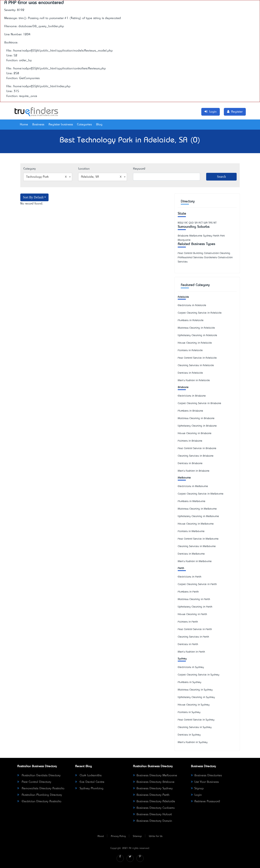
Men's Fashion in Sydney (193, 742)
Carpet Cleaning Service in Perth (197, 584)
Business (38, 125)
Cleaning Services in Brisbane (196, 456)
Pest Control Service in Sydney (196, 720)
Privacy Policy (118, 836)
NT (215, 223)
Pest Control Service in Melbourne (198, 539)
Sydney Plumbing (89, 788)
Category (30, 169)
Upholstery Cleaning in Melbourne (198, 516)
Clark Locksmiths (88, 775)
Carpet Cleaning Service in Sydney (199, 675)
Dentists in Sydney (189, 735)
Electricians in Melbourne (193, 486)
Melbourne (184, 478)
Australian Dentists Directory (39, 775)
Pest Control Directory (34, 782)
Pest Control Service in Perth (195, 629)
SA (196, 223)
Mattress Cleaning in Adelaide (196, 328)
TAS (211, 223)
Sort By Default (33, 197)
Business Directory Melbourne (155, 775)
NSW (181, 223)
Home (24, 125)
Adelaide (183, 297)
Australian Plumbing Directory (40, 795)
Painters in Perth (188, 622)
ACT (201, 223)
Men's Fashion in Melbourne (195, 561)
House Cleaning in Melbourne (196, 524)
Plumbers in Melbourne (192, 501)
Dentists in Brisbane (190, 463)
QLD (191, 223)
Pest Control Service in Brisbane (197, 448)
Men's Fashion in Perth (191, 652)
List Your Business (205, 782)
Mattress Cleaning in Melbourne (197, 509)
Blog (99, 125)
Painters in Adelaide (190, 350)
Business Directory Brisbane (154, 782)
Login (196, 795)
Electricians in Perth (190, 577)
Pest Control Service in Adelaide (197, 358)
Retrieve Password (205, 801)
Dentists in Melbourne (191, 554)
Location (84, 169)
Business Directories (206, 775)
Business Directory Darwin (153, 821)
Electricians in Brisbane (192, 396)
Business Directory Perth (151, 795)
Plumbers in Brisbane (190, 411)
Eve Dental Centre (90, 782)
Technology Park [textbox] (47, 177)
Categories (84, 125)
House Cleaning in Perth (192, 614)
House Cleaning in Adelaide (195, 343)
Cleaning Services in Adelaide (196, 365)
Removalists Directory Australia (41, 788)
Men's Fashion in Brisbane (194, 471)
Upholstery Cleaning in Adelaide (197, 335)
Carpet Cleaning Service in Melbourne (201, 494)
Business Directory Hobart (152, 814)
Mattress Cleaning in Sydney (195, 690)
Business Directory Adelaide (154, 801)
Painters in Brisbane (190, 441)
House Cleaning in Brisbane (195, 433)
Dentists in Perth (188, 644)
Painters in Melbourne (191, 531)
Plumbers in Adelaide (191, 320)
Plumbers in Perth (188, 592)
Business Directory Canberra (154, 808)
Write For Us (156, 836)
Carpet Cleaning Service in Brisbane (199, 403)
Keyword (139, 169)
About (101, 836)
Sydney (182, 659)
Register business (61, 125)
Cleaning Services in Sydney (195, 727)
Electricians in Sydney (191, 667)
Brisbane (183, 387)
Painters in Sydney (189, 712)
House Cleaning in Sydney (194, 705)
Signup (197, 788)
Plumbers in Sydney (190, 682)
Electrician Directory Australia (39, 801)
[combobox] (48, 177)
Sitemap (137, 836)
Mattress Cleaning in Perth (194, 599)
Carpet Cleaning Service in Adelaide (200, 313)
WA (206, 223)
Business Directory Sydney (153, 788)
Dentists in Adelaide (190, 373)
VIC (186, 223)
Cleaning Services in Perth (193, 637)
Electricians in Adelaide (192, 305)
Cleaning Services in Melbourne (197, 546)
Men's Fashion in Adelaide (194, 380)
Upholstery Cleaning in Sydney (196, 697)
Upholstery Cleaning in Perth (195, 607)
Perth (181, 568)
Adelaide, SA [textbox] (101, 177)
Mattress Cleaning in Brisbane (196, 418)
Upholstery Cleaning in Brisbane (197, 426)
